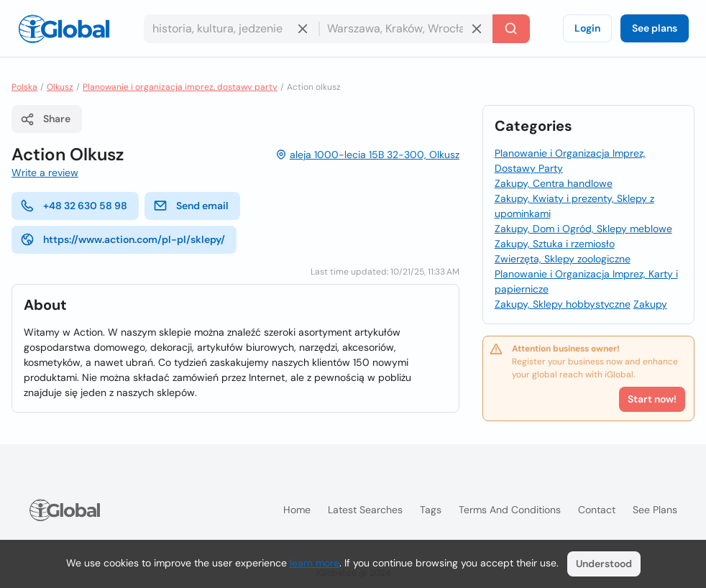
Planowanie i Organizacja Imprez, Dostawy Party (570, 161)
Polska (24, 87)
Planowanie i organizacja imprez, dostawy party (180, 87)
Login (587, 28)
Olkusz (60, 87)
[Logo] (64, 29)
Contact (597, 510)
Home (297, 510)
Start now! (652, 399)
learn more (315, 563)
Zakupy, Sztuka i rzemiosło (555, 244)
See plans (655, 28)
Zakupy (650, 304)
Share (45, 119)
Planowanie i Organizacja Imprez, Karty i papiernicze (586, 281)
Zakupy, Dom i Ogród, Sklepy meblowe (583, 229)
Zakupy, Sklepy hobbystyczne (563, 304)
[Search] (511, 29)
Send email (191, 206)
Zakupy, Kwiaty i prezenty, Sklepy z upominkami (574, 206)
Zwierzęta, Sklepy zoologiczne (563, 259)
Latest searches (365, 510)
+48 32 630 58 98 (74, 206)
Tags (431, 510)
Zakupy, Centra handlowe (554, 183)
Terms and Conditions (510, 510)
